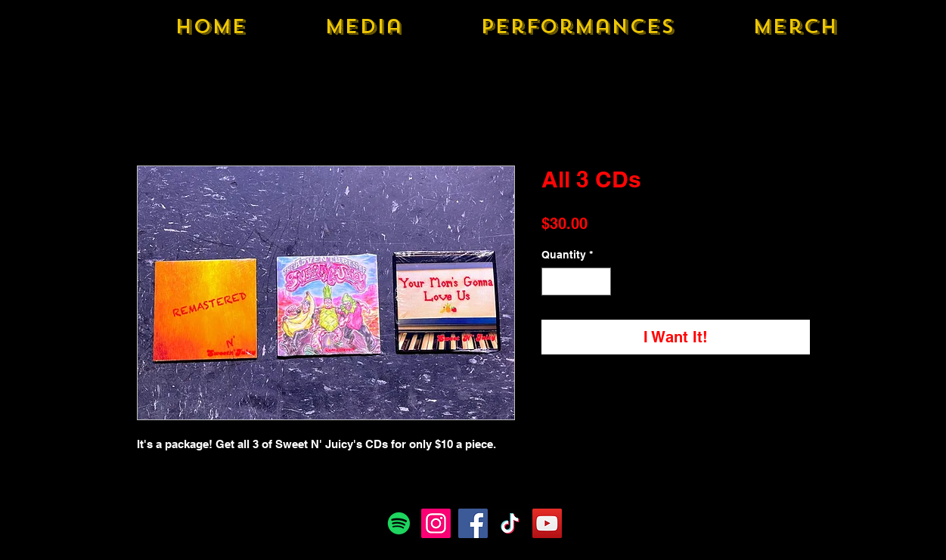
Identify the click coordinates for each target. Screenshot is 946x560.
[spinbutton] (576, 282)
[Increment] (599, 282)
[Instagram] (436, 523)
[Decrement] (553, 282)
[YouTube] (547, 523)
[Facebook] (473, 523)
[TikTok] (510, 523)
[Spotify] (399, 523)
